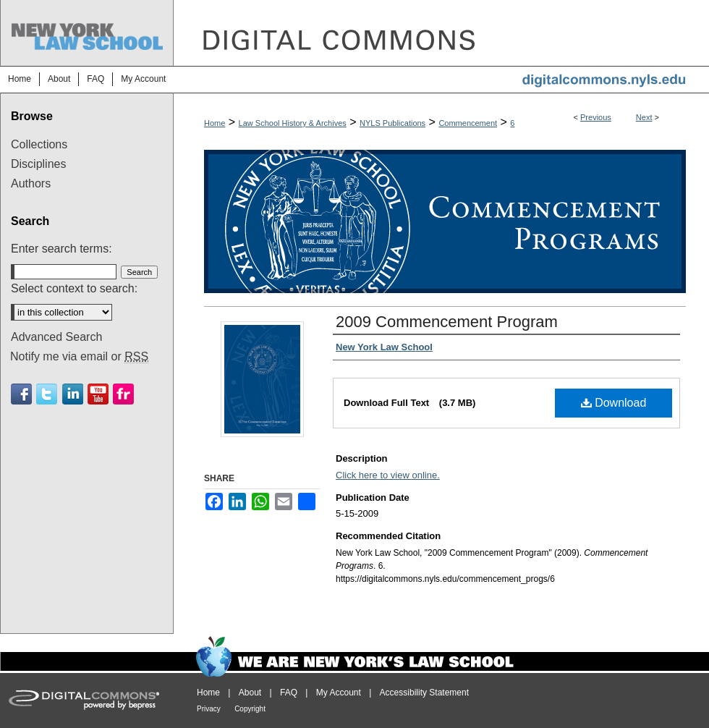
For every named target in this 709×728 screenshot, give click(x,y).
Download (614, 403)
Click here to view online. (388, 475)
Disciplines (38, 164)
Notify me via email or (79, 357)
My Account (339, 693)
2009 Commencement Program (447, 322)
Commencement (468, 123)
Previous (596, 117)
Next (644, 117)
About (250, 693)
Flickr (123, 394)
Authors (31, 183)
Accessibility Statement (424, 693)
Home (215, 123)
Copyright (250, 709)
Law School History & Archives (293, 123)
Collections (39, 144)
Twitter (47, 394)
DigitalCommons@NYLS (441, 33)
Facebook (21, 394)
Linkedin (73, 394)
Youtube (98, 394)
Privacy (209, 709)
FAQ (289, 693)
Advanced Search (56, 337)
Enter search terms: (61, 249)
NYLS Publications (392, 123)
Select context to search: (74, 288)
